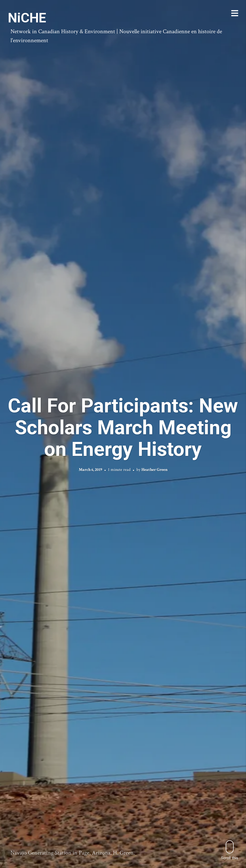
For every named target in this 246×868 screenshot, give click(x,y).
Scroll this (230, 850)
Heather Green (154, 469)
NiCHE (27, 18)
